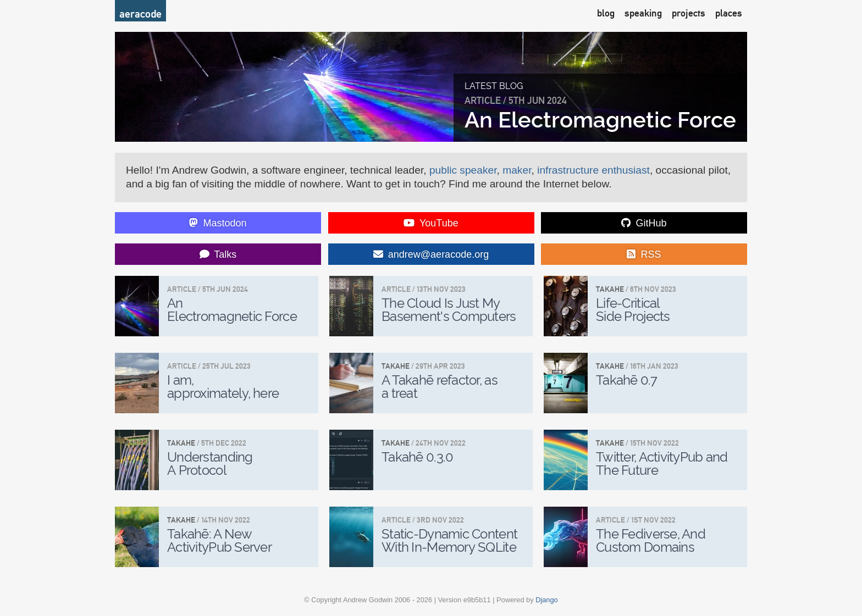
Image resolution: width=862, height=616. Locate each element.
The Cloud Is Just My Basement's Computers (449, 310)
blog (606, 13)
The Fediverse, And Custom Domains (651, 540)
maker (517, 170)
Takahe (610, 289)
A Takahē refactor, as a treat (440, 387)
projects (689, 13)
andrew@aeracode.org (431, 254)
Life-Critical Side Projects (633, 310)
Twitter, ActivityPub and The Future (662, 464)
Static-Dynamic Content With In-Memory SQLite (449, 540)
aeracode (140, 14)
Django (547, 600)
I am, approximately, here (223, 387)
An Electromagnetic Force (600, 120)
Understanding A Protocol (210, 464)
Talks (218, 254)
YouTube (431, 223)
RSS (644, 254)
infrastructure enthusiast (593, 170)
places (729, 13)
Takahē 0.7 (626, 380)
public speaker (463, 170)
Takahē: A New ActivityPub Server (219, 540)
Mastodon (218, 223)
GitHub (644, 223)
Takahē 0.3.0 (417, 457)
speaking (643, 13)
